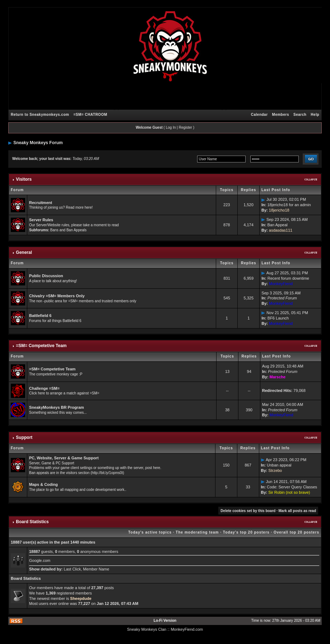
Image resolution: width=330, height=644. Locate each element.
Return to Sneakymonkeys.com (40, 115)
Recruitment (41, 203)
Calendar (259, 115)
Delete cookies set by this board (248, 511)
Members (281, 115)
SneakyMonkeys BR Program (57, 407)
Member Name (96, 569)
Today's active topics (150, 532)
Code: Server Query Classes (292, 487)
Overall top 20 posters (296, 532)
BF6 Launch (278, 318)
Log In (171, 127)
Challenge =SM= (44, 388)
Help (315, 115)
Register (185, 127)
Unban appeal (279, 465)
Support (24, 437)
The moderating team (197, 532)
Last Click (73, 569)
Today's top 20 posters (246, 532)
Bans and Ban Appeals (68, 230)
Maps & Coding (43, 484)
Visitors (24, 179)
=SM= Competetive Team (41, 346)
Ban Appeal (277, 225)
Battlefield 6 (40, 316)
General (24, 252)
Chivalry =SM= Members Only (57, 296)
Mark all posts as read (298, 511)
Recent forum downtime (288, 278)
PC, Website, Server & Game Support (64, 458)
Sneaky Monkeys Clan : (148, 629)
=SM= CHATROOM (90, 115)
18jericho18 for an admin (289, 205)
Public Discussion (46, 276)
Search (300, 115)
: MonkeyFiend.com (186, 629)
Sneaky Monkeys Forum (38, 143)
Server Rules (41, 220)
